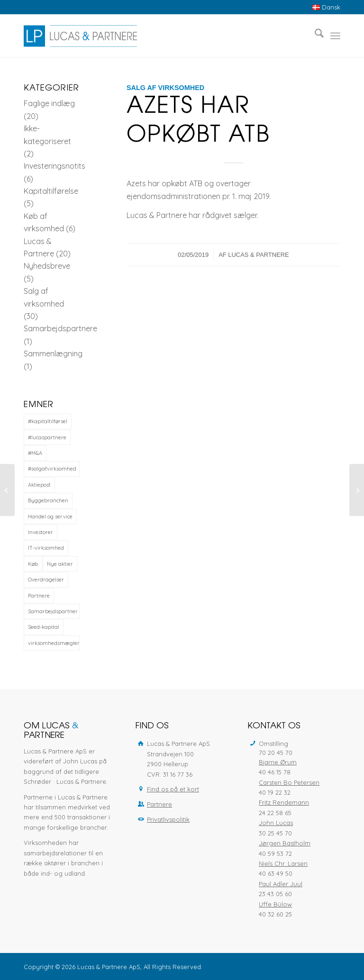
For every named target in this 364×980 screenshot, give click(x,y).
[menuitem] (324, 7)
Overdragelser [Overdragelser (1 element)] (46, 580)
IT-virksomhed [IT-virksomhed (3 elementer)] (46, 548)
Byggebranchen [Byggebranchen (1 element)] (48, 500)
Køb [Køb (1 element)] (33, 564)
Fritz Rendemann (284, 802)
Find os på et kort (173, 789)
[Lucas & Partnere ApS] (80, 36)
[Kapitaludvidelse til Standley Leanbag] (357, 490)
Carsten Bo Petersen (289, 782)
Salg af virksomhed (165, 88)
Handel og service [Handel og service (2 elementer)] (50, 517)
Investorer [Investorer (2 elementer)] (41, 532)
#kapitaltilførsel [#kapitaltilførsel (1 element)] (48, 421)
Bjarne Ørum (278, 762)
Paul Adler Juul (281, 884)
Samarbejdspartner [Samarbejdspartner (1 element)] (53, 611)
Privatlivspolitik (168, 819)
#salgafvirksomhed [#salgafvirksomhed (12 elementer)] (52, 469)
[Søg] (314, 36)
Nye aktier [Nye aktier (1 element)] (60, 564)
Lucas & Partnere (258, 255)
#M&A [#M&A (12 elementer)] (35, 453)
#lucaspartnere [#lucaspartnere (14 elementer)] (47, 437)
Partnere (159, 804)
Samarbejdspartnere (60, 328)
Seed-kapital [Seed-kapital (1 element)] (44, 627)
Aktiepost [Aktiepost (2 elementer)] (39, 485)
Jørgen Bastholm (285, 843)
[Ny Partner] (7, 490)
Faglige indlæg (49, 103)
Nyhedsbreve (47, 266)
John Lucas (276, 823)
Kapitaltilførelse (51, 191)
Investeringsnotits (55, 166)
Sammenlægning (53, 354)
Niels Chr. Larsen (283, 863)
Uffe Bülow (275, 904)
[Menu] (335, 36)
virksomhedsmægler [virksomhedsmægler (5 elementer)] (54, 643)
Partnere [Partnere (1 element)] (39, 596)
